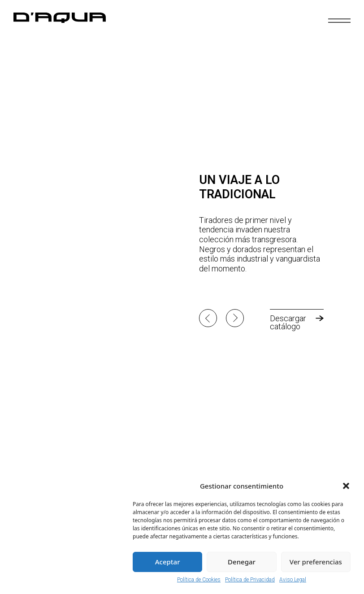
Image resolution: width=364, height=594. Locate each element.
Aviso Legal (293, 580)
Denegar (242, 562)
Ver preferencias (316, 562)
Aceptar (168, 562)
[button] (346, 486)
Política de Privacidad (250, 580)
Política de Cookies (199, 580)
